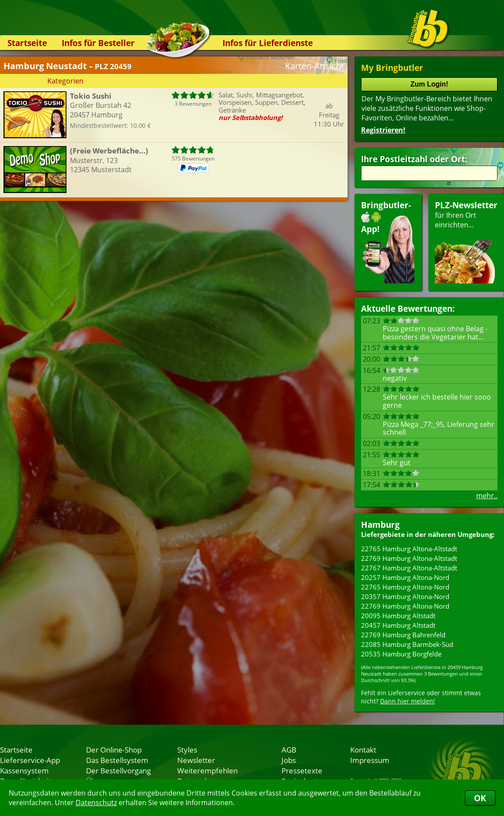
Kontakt (363, 749)
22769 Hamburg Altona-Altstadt (409, 558)
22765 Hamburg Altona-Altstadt (409, 549)
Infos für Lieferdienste (268, 43)
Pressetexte (302, 770)
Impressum (370, 760)
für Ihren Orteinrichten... (466, 241)
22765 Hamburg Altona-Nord (405, 587)
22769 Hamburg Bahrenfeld (403, 635)
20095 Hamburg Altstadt (398, 616)
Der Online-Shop (114, 749)
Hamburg (380, 525)
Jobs (289, 760)
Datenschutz (96, 803)
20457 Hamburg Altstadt (398, 625)
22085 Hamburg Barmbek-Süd (407, 644)
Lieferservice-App (30, 760)
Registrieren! (383, 130)
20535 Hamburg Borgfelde (401, 654)
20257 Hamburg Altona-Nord (405, 577)
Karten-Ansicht (315, 66)
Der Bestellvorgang (118, 770)
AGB (289, 749)
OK (480, 798)
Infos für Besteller (98, 43)
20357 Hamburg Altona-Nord (405, 596)
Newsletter (196, 760)
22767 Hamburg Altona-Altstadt (409, 568)
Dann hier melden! (408, 701)
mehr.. (487, 496)
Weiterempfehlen (207, 770)
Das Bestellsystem (117, 760)
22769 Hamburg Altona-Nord (405, 606)
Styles (187, 749)
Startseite (27, 43)
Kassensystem (24, 770)
